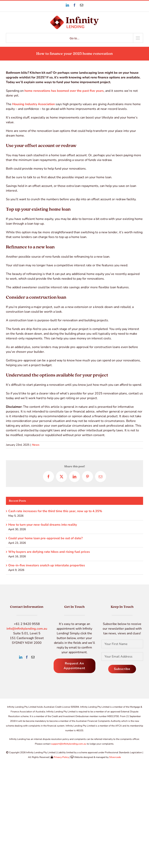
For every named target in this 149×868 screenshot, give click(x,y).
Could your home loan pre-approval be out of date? (45, 538)
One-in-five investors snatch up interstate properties (47, 565)
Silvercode (115, 757)
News (36, 445)
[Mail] (33, 657)
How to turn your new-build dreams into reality (43, 525)
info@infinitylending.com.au (27, 629)
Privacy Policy (61, 757)
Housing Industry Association (34, 104)
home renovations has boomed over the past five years (64, 91)
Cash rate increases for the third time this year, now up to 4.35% (55, 511)
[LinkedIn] (21, 657)
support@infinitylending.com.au (69, 744)
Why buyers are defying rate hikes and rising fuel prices (49, 552)
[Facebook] (27, 657)
